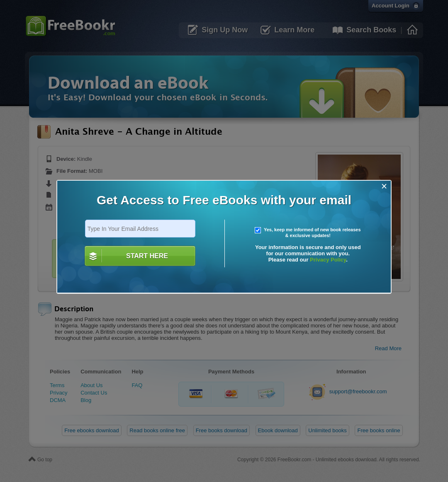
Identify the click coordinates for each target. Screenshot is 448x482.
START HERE (147, 256)
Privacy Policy (328, 260)
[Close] (384, 186)
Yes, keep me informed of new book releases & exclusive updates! (308, 233)
